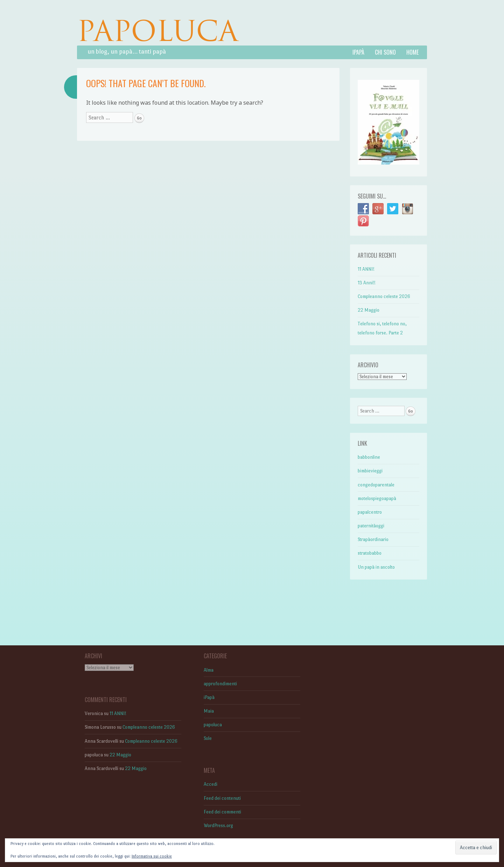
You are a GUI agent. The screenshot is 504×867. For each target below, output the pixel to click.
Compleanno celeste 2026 (384, 296)
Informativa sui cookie (152, 856)
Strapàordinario (373, 539)
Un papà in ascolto (376, 567)
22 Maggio (369, 310)
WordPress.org (218, 826)
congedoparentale (376, 485)
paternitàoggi (371, 526)
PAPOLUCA (157, 31)
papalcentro (370, 512)
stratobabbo (370, 553)
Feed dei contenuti (222, 798)
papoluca (213, 725)
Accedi (211, 784)
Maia (209, 711)
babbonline (369, 457)
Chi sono (385, 52)
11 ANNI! (366, 269)
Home (412, 52)
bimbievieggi (370, 471)
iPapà (358, 52)
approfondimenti (220, 684)
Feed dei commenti (222, 812)
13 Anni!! (367, 283)
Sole (208, 738)
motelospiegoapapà (377, 498)
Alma (209, 670)
